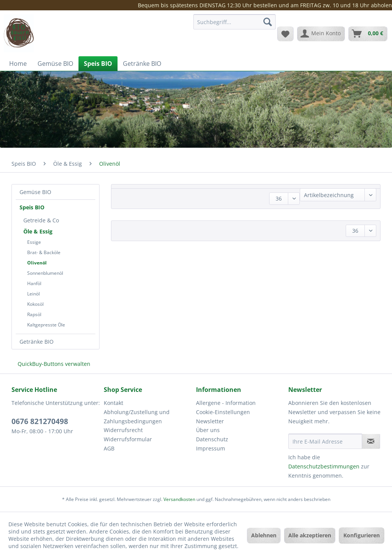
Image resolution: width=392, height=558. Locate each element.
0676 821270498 (40, 421)
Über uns (208, 430)
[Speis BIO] (98, 64)
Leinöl (33, 294)
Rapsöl (34, 314)
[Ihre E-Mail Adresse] (325, 441)
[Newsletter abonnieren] (371, 441)
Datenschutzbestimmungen (324, 466)
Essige (34, 242)
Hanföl (34, 283)
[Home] (18, 64)
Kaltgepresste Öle (46, 325)
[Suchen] (268, 22)
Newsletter (210, 421)
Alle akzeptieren (310, 535)
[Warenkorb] (368, 34)
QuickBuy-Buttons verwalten (54, 364)
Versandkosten (179, 499)
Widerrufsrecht (123, 430)
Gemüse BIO (35, 192)
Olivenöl (37, 263)
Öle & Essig (38, 231)
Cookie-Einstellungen (223, 412)
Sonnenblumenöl (45, 273)
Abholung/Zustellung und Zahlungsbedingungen (137, 417)
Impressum (211, 448)
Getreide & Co (41, 220)
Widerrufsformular (128, 439)
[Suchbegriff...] (234, 22)
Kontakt (114, 403)
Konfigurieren (362, 535)
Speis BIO (32, 207)
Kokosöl (35, 304)
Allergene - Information (226, 403)
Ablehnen (264, 535)
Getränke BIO (37, 342)
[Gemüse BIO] (55, 64)
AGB (109, 448)
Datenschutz (212, 439)
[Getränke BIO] (142, 64)
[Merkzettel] (285, 34)
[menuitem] (234, 25)
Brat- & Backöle (44, 252)
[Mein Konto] (321, 34)
